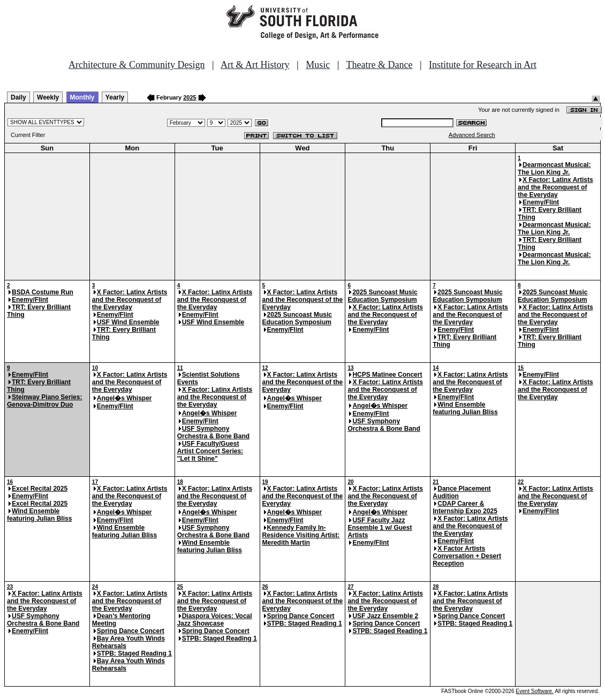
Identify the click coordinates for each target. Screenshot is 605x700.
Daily (18, 97)
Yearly (115, 97)
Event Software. (535, 691)
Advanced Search (472, 135)
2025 (190, 97)
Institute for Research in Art (483, 65)
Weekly (48, 97)
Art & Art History (255, 65)
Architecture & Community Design (137, 65)
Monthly (82, 97)
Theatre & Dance (379, 65)
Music (318, 65)
